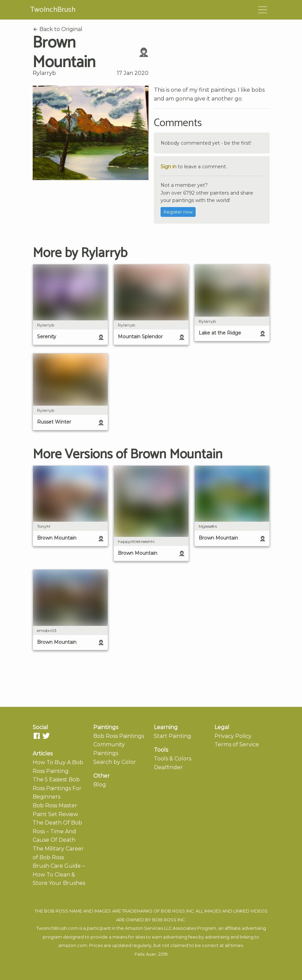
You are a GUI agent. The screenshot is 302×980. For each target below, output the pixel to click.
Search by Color (115, 762)
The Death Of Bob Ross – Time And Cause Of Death (57, 831)
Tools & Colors (173, 759)
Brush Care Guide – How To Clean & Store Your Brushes (59, 874)
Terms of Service (237, 744)
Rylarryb (44, 73)
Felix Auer (145, 954)
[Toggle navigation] (263, 10)
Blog (100, 785)
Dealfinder (168, 767)
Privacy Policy (233, 736)
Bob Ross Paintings (119, 736)
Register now (178, 212)
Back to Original (58, 29)
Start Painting (173, 736)
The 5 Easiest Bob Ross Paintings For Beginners (57, 788)
